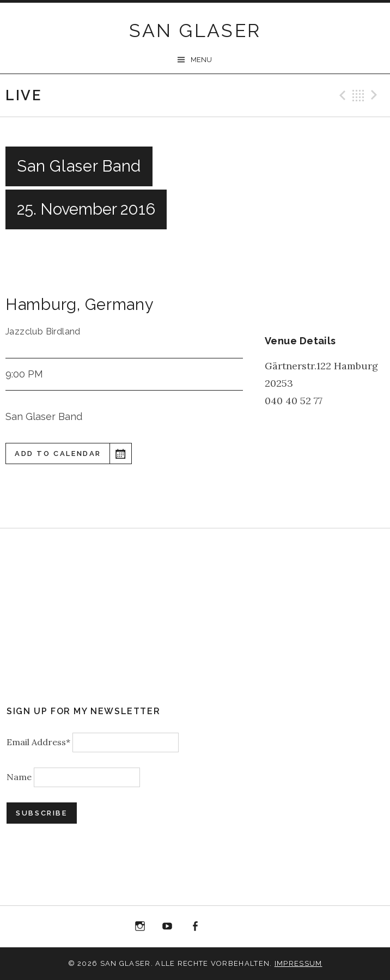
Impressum (298, 963)
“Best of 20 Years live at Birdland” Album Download (223, 929)
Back (358, 95)
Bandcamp (250, 927)
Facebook (195, 927)
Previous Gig (341, 95)
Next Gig (376, 95)
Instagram (140, 927)
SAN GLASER (195, 31)
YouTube (168, 927)
